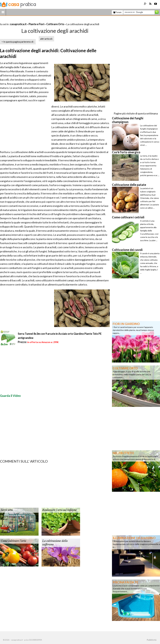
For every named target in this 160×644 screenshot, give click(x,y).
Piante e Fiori (36, 24)
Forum (117, 12)
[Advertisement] (35, 20)
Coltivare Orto (55, 24)
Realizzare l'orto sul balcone (59, 510)
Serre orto (7, 510)
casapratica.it (18, 24)
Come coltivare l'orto (13, 541)
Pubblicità (152, 640)
